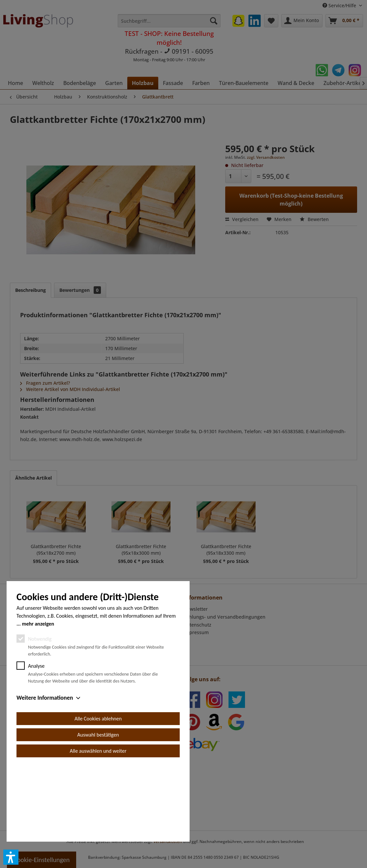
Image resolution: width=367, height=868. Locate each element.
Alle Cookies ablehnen (98, 793)
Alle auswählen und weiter (98, 825)
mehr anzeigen (38, 698)
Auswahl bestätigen (98, 809)
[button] (11, 857)
